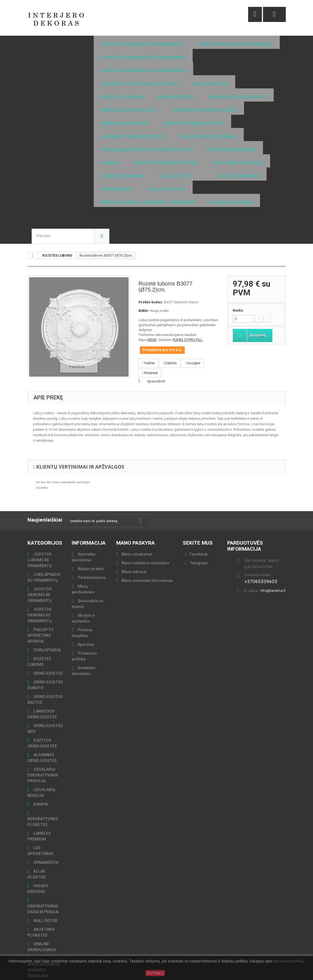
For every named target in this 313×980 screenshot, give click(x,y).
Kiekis (238, 284)
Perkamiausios (91, 551)
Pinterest (150, 347)
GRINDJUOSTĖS (48, 647)
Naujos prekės (91, 542)
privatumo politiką (288, 961)
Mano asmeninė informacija (147, 554)
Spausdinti (156, 355)
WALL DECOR (45, 894)
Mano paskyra (135, 516)
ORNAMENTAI (46, 836)
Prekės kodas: (151, 276)
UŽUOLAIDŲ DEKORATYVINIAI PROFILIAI (43, 749)
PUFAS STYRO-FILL (188, 313)
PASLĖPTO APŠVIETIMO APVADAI (41, 609)
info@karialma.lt (273, 564)
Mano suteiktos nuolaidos (145, 537)
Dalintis (170, 337)
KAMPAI (40, 778)
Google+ (193, 337)
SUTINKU (155, 973)
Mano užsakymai (137, 528)
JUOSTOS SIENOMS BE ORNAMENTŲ (40, 569)
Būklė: (144, 284)
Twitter (149, 337)
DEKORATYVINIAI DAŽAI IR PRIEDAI (43, 883)
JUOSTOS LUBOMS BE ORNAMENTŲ (40, 534)
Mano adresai (134, 545)
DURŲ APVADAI (47, 624)
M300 (152, 313)
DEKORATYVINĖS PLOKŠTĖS (43, 795)
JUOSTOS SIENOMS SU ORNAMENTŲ (40, 589)
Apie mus (86, 618)
